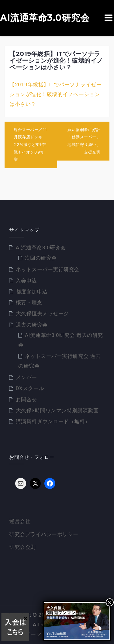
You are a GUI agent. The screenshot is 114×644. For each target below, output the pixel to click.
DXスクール (30, 388)
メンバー (26, 377)
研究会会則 (22, 547)
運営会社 (20, 521)
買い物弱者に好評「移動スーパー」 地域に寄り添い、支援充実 (86, 141)
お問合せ (26, 400)
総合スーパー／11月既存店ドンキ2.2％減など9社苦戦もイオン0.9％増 (30, 145)
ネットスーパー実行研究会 (48, 269)
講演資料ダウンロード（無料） (53, 421)
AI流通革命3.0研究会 (45, 18)
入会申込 (26, 281)
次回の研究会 (41, 258)
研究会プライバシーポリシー (44, 534)
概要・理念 (29, 303)
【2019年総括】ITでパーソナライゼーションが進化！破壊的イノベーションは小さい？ (55, 94)
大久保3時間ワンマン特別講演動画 (57, 410)
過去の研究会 (32, 325)
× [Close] (110, 602)
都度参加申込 (32, 292)
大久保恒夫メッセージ (42, 313)
